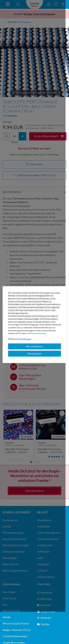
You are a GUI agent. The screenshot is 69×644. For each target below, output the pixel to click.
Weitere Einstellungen (20, 339)
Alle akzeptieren (34, 346)
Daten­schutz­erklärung (36, 333)
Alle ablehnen (34, 354)
